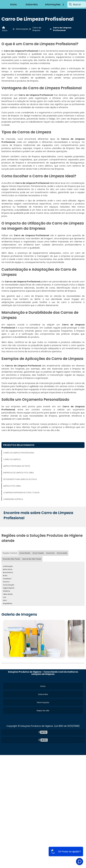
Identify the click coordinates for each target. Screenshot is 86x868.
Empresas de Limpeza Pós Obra (19, 473)
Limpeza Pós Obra (12, 486)
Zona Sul (50, 553)
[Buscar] (70, 4)
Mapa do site (43, 711)
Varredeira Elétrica (13, 499)
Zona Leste (62, 553)
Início (14, 4)
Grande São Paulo (11, 559)
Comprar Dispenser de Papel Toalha (21, 493)
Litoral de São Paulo (32, 559)
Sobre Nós (32, 4)
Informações (55, 4)
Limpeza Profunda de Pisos (17, 466)
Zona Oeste (38, 553)
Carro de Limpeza (12, 459)
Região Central (10, 553)
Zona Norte (25, 553)
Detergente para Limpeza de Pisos (20, 479)
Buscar (77, 4)
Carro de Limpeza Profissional (19, 453)
